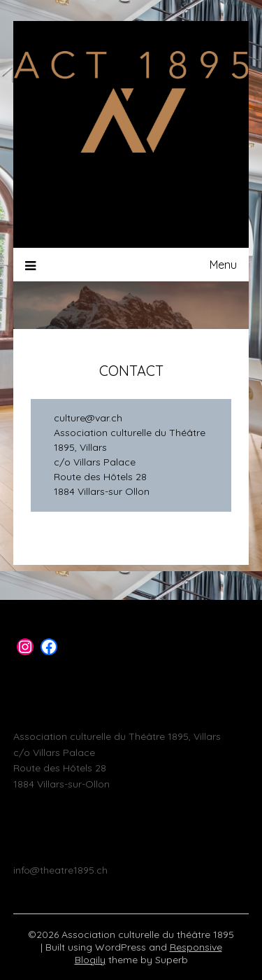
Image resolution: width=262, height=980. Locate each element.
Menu (223, 265)
